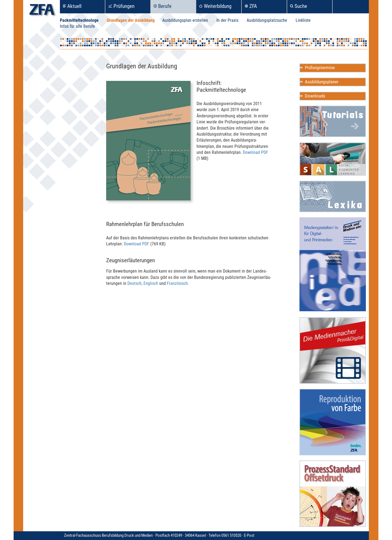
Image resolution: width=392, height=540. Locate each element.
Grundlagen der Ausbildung (131, 20)
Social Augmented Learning (333, 159)
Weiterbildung (218, 6)
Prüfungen (124, 6)
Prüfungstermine (320, 68)
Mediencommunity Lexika (333, 196)
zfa (42, 11)
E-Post (249, 535)
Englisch (151, 283)
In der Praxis (227, 20)
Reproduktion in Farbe (333, 422)
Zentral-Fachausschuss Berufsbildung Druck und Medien (154, 535)
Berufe (165, 6)
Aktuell (74, 6)
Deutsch (134, 283)
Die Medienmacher (333, 350)
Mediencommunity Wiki (333, 121)
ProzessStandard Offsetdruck (333, 494)
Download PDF (255, 152)
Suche (301, 6)
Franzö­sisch (177, 283)
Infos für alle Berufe (77, 26)
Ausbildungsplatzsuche (267, 20)
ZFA (253, 6)
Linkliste (303, 20)
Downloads (315, 96)
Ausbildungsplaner (322, 82)
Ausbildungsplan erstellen (185, 20)
